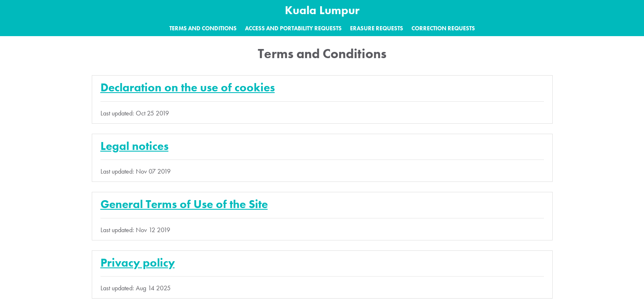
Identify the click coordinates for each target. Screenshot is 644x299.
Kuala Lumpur (322, 10)
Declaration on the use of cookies (188, 87)
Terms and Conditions (203, 28)
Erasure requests (377, 28)
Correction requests (443, 28)
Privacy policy (138, 263)
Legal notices (135, 146)
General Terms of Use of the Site (184, 204)
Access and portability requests (293, 28)
